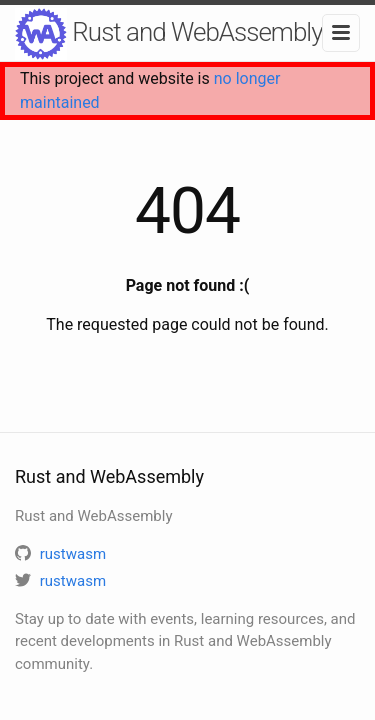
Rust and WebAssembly (169, 34)
